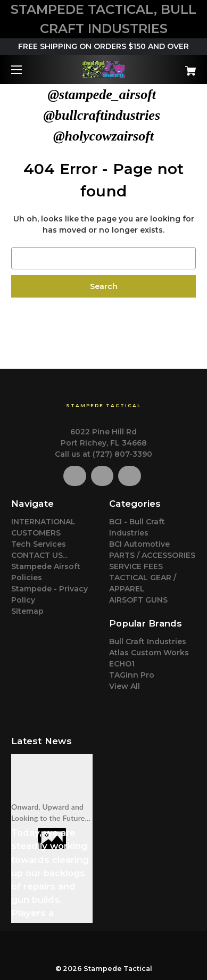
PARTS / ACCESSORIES (152, 555)
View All (125, 686)
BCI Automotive (139, 544)
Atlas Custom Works (149, 653)
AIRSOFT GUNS (138, 600)
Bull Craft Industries (148, 641)
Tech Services (39, 544)
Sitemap (27, 611)
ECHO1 (122, 664)
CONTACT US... (39, 555)
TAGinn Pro (132, 675)
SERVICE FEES (136, 566)
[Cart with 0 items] (177, 67)
